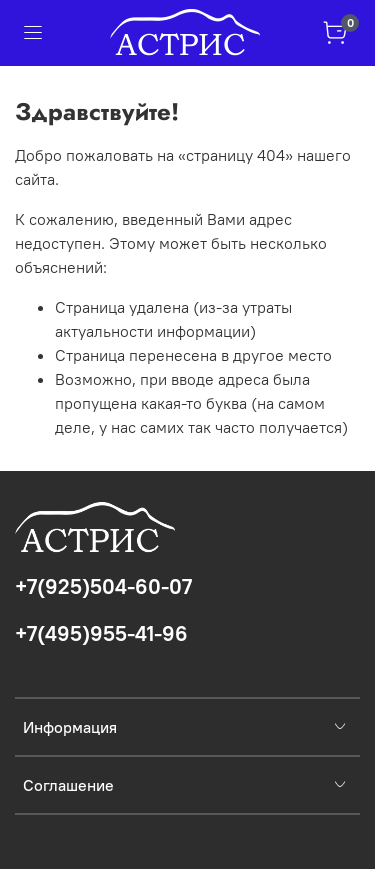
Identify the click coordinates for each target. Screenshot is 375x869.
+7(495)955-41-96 (101, 633)
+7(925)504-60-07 (103, 586)
